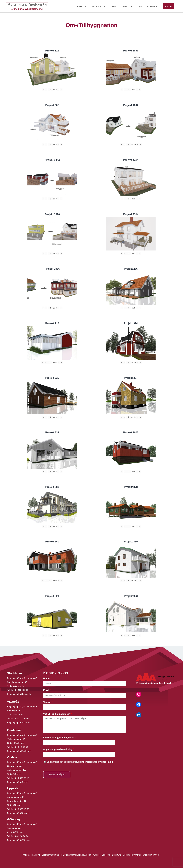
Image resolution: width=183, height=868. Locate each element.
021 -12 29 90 (22, 719)
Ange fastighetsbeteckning (59, 750)
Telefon (48, 702)
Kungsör (97, 855)
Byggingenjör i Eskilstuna (19, 751)
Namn (47, 679)
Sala (56, 855)
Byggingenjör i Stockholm (19, 694)
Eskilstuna (118, 855)
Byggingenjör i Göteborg (19, 840)
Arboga (87, 855)
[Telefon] (85, 707)
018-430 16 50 (22, 809)
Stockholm (151, 855)
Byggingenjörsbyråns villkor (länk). (94, 762)
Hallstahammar (67, 855)
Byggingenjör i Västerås (18, 723)
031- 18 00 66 (22, 836)
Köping (79, 855)
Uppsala (128, 855)
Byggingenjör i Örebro (18, 782)
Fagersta (33, 855)
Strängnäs (139, 855)
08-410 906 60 (22, 690)
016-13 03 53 (21, 747)
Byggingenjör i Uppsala (18, 813)
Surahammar (46, 855)
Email (47, 690)
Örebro (161, 855)
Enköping (107, 855)
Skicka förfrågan (57, 775)
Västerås (23, 855)
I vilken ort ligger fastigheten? (60, 738)
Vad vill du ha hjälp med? (58, 714)
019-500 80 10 (22, 778)
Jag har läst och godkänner (80, 762)
